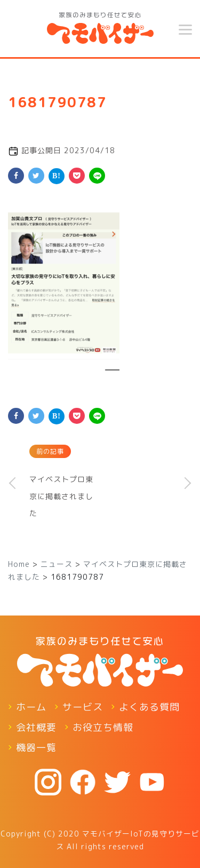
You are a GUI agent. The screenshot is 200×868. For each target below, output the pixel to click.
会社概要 (36, 727)
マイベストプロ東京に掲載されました (61, 496)
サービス (83, 707)
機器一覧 (36, 748)
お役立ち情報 (103, 727)
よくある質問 (149, 707)
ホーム (31, 707)
